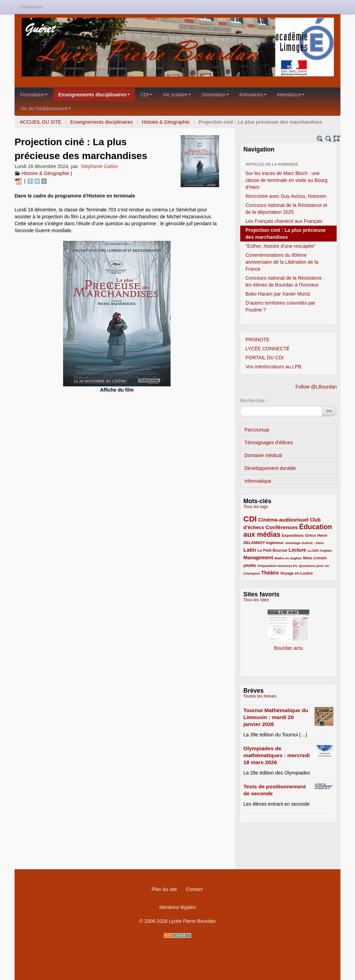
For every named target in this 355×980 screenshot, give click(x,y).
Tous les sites (256, 600)
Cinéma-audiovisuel (283, 520)
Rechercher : (254, 401)
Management (258, 558)
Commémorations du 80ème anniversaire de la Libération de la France (282, 262)
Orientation (215, 95)
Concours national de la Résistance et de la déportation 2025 (286, 209)
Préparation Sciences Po (278, 566)
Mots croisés (315, 558)
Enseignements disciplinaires (94, 95)
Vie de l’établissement (45, 108)
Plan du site (164, 889)
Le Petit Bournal (272, 550)
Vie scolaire (177, 95)
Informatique (258, 481)
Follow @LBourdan (316, 387)
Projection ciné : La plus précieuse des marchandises (285, 234)
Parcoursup (257, 430)
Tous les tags (256, 507)
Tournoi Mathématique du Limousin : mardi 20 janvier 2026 (276, 717)
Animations (253, 95)
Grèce (311, 535)
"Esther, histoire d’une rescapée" (280, 246)
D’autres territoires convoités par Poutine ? (280, 306)
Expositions (293, 535)
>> (329, 411)
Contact (194, 889)
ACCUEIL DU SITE (40, 122)
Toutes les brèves (260, 696)
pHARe (250, 566)
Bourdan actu (288, 627)
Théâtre (270, 573)
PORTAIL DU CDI (265, 358)
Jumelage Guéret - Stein (304, 543)
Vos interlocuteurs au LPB (273, 367)
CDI (146, 95)
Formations (34, 95)
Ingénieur (275, 543)
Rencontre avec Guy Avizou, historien (286, 196)
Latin (250, 550)
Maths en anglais (288, 558)
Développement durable (270, 468)
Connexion (31, 7)
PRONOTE (257, 340)
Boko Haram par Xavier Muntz (278, 294)
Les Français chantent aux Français (284, 221)
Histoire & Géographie (166, 122)
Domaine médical (263, 455)
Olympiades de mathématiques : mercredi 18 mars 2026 (277, 755)
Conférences (282, 527)
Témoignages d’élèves (269, 443)
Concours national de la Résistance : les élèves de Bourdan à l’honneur (285, 281)
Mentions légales (177, 907)
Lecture (297, 550)
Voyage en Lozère (296, 573)
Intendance (291, 95)
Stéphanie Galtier (99, 166)
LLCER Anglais (320, 550)
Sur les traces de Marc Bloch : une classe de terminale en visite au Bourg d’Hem (287, 180)
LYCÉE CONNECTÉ (267, 349)
